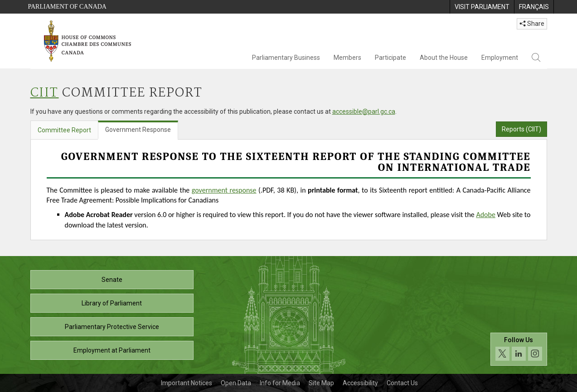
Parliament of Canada (67, 7)
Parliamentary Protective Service (112, 327)
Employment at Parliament (112, 350)
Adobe (485, 215)
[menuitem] (482, 7)
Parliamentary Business (286, 58)
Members (347, 58)
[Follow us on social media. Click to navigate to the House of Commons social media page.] (519, 349)
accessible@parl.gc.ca (364, 111)
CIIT (45, 93)
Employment (500, 58)
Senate (112, 280)
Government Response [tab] (138, 130)
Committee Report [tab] (64, 130)
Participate (390, 58)
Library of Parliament (112, 303)
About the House (444, 58)
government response (224, 190)
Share (532, 24)
